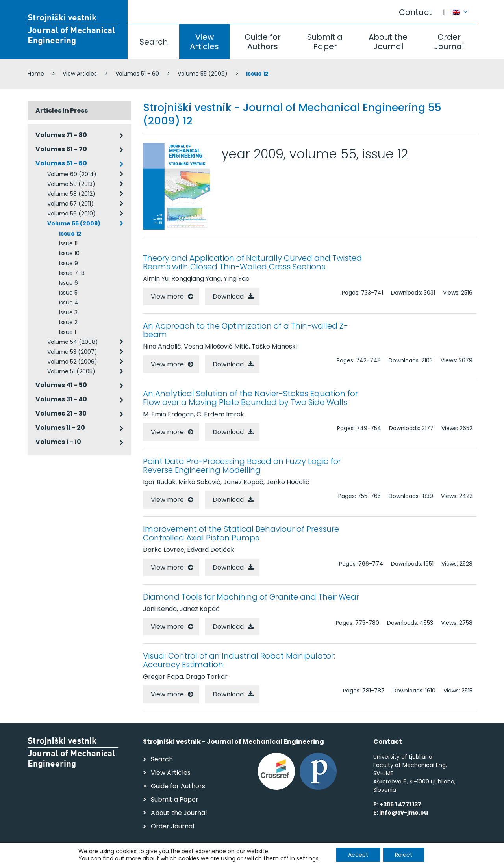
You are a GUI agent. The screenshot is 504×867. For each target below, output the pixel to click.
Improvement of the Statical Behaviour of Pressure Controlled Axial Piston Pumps (241, 533)
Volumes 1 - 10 (58, 442)
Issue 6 (69, 283)
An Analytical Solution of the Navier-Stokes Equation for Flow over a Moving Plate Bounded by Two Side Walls (250, 398)
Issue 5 (68, 293)
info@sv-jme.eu (404, 813)
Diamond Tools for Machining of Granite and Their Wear (251, 597)
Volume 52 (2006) (72, 362)
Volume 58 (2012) (71, 194)
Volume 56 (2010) (71, 214)
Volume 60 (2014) (72, 174)
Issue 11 (68, 243)
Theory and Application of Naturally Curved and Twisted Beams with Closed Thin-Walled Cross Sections (252, 262)
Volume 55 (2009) (203, 74)
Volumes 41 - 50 (61, 385)
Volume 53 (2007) (72, 352)
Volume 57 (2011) (70, 204)
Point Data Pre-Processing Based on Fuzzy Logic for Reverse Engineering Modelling (242, 466)
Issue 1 (68, 332)
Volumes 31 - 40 (61, 399)
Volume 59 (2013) (71, 184)
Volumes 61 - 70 (61, 149)
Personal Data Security (135, 857)
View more (167, 296)
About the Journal (388, 42)
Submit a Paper (325, 42)
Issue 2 (68, 322)
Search (154, 42)
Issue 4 (69, 303)
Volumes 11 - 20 (60, 428)
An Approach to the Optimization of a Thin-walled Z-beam (246, 330)
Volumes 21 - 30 (61, 413)
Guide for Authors (263, 42)
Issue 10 (69, 253)
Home (36, 74)
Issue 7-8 (72, 273)
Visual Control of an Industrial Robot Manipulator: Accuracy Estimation (239, 660)
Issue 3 (68, 312)
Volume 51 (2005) (71, 371)
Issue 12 (70, 234)
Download (228, 296)
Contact (415, 12)
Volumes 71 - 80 (61, 135)
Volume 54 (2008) (73, 342)
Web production (431, 859)
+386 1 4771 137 (400, 804)
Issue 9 (69, 263)
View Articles (204, 42)
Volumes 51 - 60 (137, 74)
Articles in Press (62, 110)
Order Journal (449, 42)
